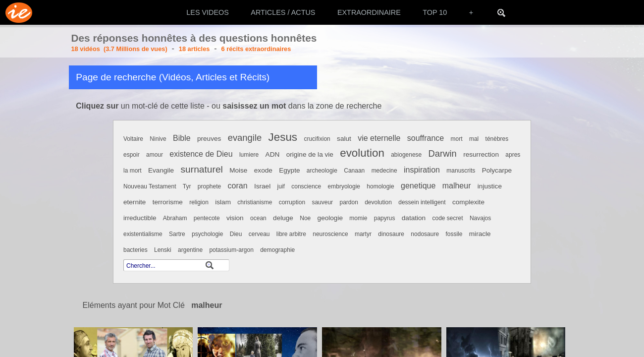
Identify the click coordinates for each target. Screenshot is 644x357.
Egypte (289, 170)
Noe (305, 218)
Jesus (283, 137)
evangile (245, 138)
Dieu (236, 234)
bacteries (135, 250)
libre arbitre (291, 234)
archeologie (322, 171)
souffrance (426, 138)
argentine (190, 250)
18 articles (194, 49)
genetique (418, 186)
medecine (384, 171)
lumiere (249, 155)
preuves (209, 139)
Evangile (161, 170)
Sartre (177, 234)
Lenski (163, 250)
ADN (273, 154)
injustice (490, 186)
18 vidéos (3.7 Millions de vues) (119, 49)
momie (358, 218)
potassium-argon (231, 250)
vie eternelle (379, 138)
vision (235, 218)
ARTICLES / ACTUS (283, 12)
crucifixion (317, 139)
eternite (134, 202)
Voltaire (133, 139)
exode (263, 170)
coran (238, 186)
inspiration (422, 170)
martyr (363, 234)
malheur (457, 186)
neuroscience (330, 234)
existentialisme (143, 234)
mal (474, 139)
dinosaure (391, 234)
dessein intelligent (422, 202)
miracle (480, 234)
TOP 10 (435, 12)
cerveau (259, 234)
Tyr (187, 186)
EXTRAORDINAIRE (369, 12)
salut (344, 139)
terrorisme (168, 202)
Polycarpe (497, 170)
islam (223, 202)
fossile (454, 234)
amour (155, 155)
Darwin (443, 153)
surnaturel (202, 169)
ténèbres (497, 139)
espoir (132, 155)
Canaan (354, 171)
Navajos (480, 218)
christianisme (255, 202)
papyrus (385, 218)
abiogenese (406, 155)
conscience (306, 186)
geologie (330, 218)
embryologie (344, 186)
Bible (182, 138)
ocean (258, 218)
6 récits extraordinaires (256, 49)
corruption (292, 202)
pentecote (207, 218)
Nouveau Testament (150, 186)
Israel (262, 186)
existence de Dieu (201, 154)
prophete (209, 186)
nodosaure (425, 234)
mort (457, 139)
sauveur (322, 202)
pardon (349, 202)
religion (199, 202)
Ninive (158, 139)
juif (281, 186)
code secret (447, 218)
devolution (378, 202)
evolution (362, 153)
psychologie (207, 234)
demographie (277, 250)
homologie (380, 186)
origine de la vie (310, 154)
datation (414, 218)
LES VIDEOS (208, 12)
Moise (238, 170)
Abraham (175, 218)
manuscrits (461, 171)
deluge (283, 218)
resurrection (481, 154)
